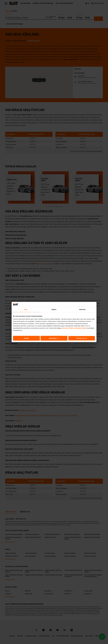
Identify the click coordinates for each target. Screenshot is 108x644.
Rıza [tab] (26, 309)
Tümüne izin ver (82, 338)
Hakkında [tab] (82, 309)
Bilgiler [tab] (54, 309)
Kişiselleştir (54, 338)
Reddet (26, 338)
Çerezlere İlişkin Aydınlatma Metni (74, 328)
